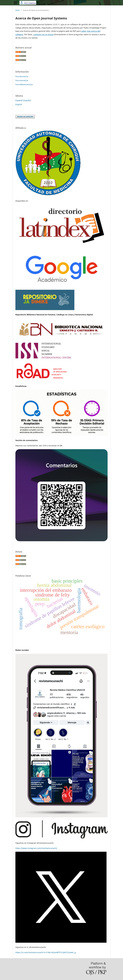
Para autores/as (22, 80)
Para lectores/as (22, 76)
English (19, 104)
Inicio (18, 10)
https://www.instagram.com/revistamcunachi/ (36, 848)
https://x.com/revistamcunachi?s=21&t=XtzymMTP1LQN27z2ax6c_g (46, 952)
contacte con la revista (43, 34)
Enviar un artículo (25, 117)
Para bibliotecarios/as (24, 84)
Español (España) (23, 100)
